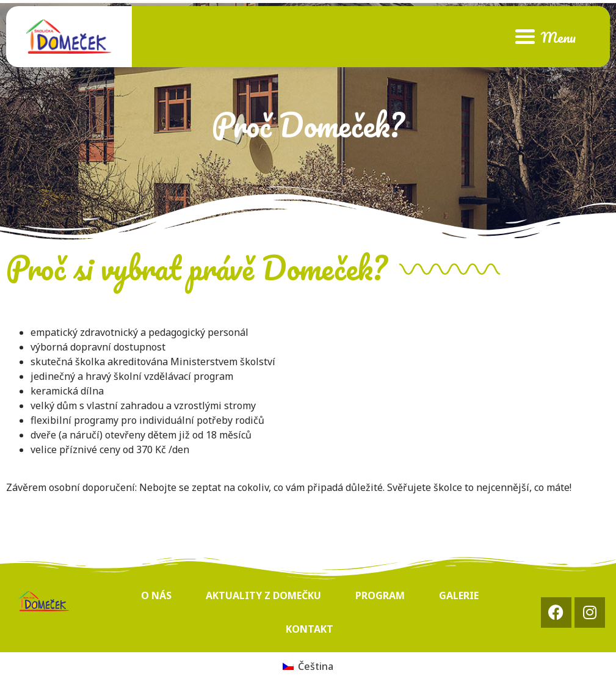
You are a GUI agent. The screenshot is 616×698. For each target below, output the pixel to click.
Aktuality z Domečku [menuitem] (263, 595)
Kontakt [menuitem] (310, 629)
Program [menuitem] (380, 595)
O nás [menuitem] (156, 595)
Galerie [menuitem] (459, 595)
